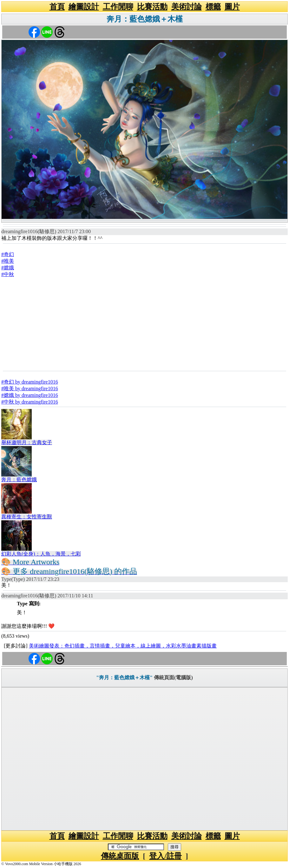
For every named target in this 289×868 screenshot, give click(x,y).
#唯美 (8, 261)
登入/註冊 (165, 856)
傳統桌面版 (120, 856)
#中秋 (8, 274)
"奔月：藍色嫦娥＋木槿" (124, 677)
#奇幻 (8, 254)
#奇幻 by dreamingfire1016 (30, 382)
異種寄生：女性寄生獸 (27, 517)
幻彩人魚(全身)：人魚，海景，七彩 (41, 554)
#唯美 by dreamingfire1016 (30, 388)
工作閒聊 (118, 7)
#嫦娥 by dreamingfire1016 (30, 395)
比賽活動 (152, 7)
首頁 (57, 7)
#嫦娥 (8, 268)
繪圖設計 (84, 7)
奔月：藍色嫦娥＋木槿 (145, 19)
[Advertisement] (144, 324)
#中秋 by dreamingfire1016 (30, 402)
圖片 (232, 7)
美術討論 (187, 7)
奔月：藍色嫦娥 (19, 480)
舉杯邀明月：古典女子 (27, 442)
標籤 (213, 7)
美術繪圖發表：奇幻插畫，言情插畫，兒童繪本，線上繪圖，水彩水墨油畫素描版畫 (123, 646)
